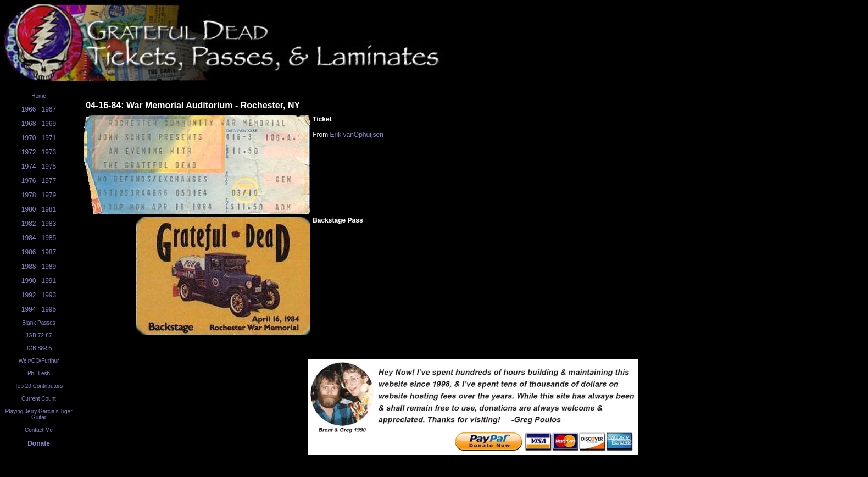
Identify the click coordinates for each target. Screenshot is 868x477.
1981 (49, 209)
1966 (29, 109)
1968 (29, 124)
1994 (29, 309)
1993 (49, 295)
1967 (49, 109)
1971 (49, 138)
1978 (29, 195)
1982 (29, 224)
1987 (49, 252)
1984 (29, 238)
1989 (49, 267)
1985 (49, 238)
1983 (49, 224)
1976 (29, 181)
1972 (29, 152)
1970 (29, 138)
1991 (49, 281)
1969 (49, 124)
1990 (29, 281)
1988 (29, 267)
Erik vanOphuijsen (357, 135)
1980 (29, 209)
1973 (49, 152)
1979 (49, 195)
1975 (49, 167)
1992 (29, 295)
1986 (29, 252)
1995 (49, 309)
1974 (29, 167)
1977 (49, 181)
